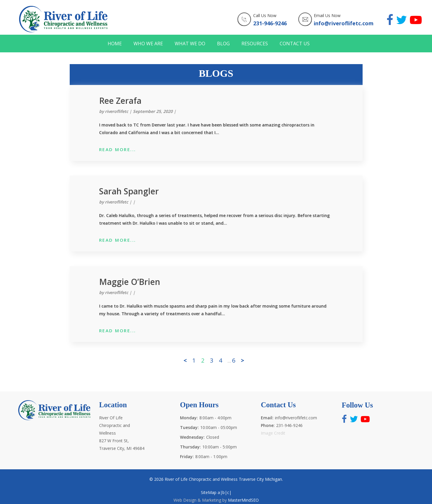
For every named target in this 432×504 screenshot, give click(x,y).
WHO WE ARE (148, 44)
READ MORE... (118, 149)
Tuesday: (189, 427)
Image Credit (273, 433)
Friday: (187, 457)
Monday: (189, 418)
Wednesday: (192, 437)
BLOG (223, 44)
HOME (115, 44)
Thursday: (190, 447)
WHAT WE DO (190, 44)
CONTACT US (295, 44)
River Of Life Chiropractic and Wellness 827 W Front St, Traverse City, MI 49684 (122, 433)
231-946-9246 (270, 23)
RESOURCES (255, 44)
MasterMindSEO (243, 500)
